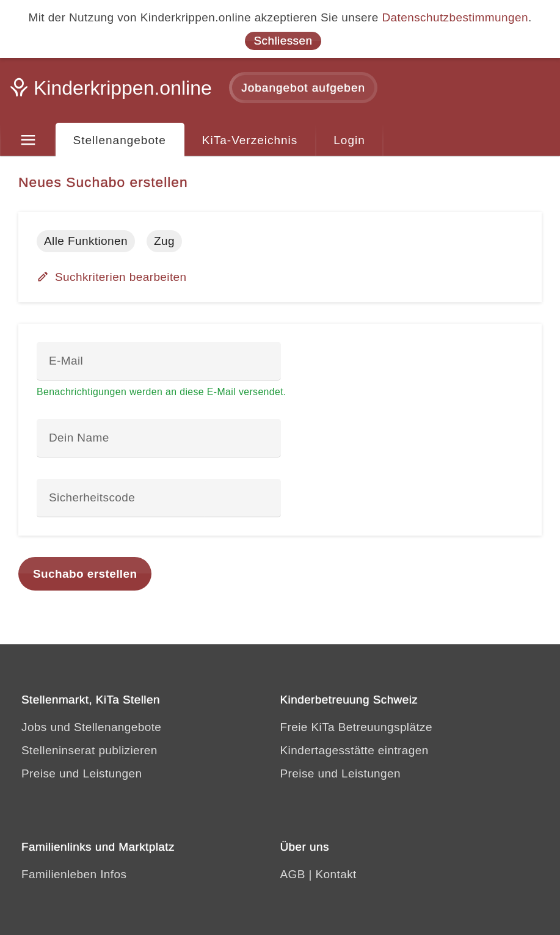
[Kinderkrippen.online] (113, 92)
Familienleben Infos (74, 874)
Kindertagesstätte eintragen (355, 750)
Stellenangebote (120, 140)
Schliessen (283, 41)
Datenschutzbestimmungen (455, 17)
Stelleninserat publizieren (89, 750)
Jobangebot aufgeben (303, 88)
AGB (293, 874)
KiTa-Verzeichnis (250, 140)
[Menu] (28, 140)
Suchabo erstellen (85, 574)
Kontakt (336, 874)
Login (349, 140)
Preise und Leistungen (82, 773)
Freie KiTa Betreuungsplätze (357, 727)
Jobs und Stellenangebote (91, 727)
